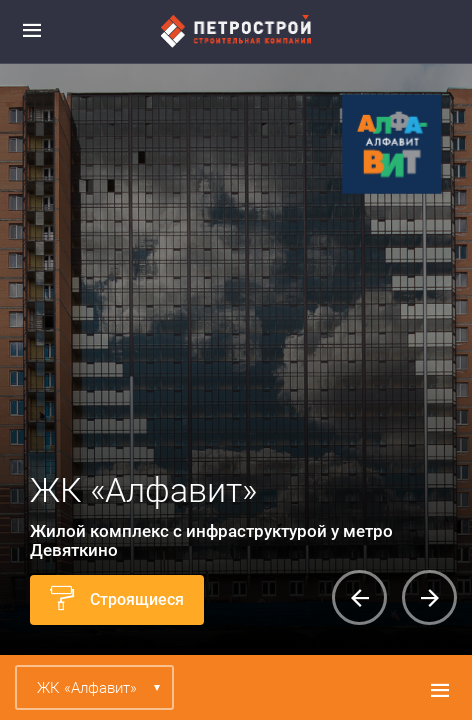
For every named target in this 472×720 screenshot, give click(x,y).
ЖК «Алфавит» (87, 688)
